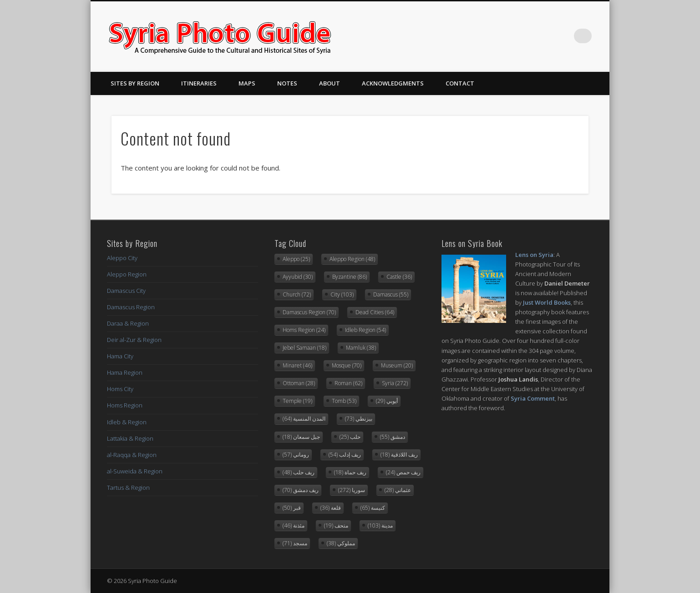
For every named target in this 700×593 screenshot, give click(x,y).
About (330, 83)
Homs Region (125, 405)
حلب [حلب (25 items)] (350, 437)
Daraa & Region (128, 323)
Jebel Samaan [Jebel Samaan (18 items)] (304, 348)
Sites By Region (135, 83)
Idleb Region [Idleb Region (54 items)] (365, 330)
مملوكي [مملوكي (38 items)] (341, 543)
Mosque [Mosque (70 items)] (347, 365)
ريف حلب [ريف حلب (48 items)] (299, 472)
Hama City (120, 356)
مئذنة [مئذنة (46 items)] (294, 525)
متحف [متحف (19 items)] (336, 525)
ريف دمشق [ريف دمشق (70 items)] (301, 490)
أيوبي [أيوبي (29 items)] (387, 401)
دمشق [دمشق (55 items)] (393, 437)
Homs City (120, 389)
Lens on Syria (534, 255)
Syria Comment (533, 398)
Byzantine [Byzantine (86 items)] (350, 277)
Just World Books (547, 302)
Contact (460, 83)
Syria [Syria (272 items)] (395, 383)
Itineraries (199, 83)
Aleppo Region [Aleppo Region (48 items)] (352, 259)
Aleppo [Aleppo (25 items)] (296, 259)
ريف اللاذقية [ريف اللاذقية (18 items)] (399, 455)
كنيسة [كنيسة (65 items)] (373, 508)
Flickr (566, 36)
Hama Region (125, 372)
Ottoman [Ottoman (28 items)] (299, 383)
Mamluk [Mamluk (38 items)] (361, 348)
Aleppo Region (127, 274)
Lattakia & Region (130, 438)
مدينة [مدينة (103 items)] (380, 525)
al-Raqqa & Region (132, 455)
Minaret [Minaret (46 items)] (297, 365)
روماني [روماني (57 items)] (296, 455)
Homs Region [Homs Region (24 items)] (304, 330)
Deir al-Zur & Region (134, 340)
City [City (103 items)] (342, 294)
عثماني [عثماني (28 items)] (398, 490)
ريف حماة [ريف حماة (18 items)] (350, 472)
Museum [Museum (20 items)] (397, 365)
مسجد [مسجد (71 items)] (295, 543)
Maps (247, 83)
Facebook (528, 36)
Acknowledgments (393, 83)
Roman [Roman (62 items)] (348, 383)
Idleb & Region (127, 422)
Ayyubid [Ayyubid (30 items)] (298, 277)
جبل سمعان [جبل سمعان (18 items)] (301, 437)
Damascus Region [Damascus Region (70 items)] (309, 312)
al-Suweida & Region (135, 471)
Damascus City (126, 291)
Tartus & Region (128, 487)
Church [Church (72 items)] (297, 294)
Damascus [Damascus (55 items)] (391, 294)
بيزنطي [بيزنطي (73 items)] (359, 419)
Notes (287, 83)
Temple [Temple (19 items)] (297, 401)
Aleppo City (122, 258)
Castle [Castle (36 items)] (399, 277)
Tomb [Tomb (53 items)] (344, 401)
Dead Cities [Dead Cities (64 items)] (375, 312)
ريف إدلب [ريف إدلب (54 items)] (345, 455)
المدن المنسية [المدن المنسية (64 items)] (304, 419)
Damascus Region (131, 307)
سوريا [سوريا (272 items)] (352, 490)
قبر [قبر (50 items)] (292, 508)
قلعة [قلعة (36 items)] (331, 508)
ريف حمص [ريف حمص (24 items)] (403, 472)
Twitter (547, 36)
